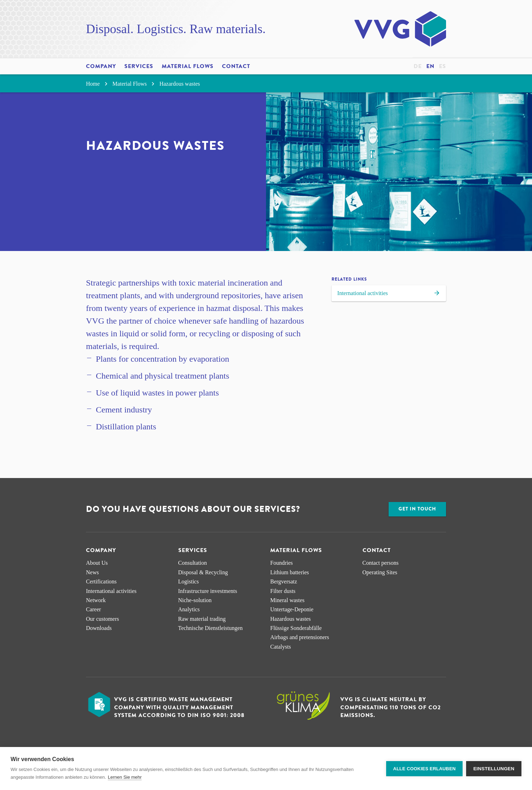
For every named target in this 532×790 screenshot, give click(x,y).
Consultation (193, 563)
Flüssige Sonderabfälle (296, 628)
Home (98, 84)
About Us (97, 563)
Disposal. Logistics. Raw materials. (176, 29)
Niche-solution (195, 600)
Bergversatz (284, 581)
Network (96, 600)
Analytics (189, 609)
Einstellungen (494, 769)
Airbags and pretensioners (300, 637)
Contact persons (381, 563)
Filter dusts (283, 591)
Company (101, 66)
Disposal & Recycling (203, 572)
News (92, 572)
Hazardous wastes (180, 84)
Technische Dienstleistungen (211, 628)
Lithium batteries (290, 572)
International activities (389, 294)
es (443, 66)
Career (94, 609)
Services (139, 66)
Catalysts (281, 647)
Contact (236, 66)
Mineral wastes (287, 600)
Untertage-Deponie (292, 609)
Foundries (282, 563)
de (418, 66)
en (430, 66)
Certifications (101, 581)
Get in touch (417, 509)
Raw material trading (202, 619)
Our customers (103, 619)
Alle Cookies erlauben (425, 769)
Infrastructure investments (208, 591)
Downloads (99, 628)
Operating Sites (380, 572)
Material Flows (188, 66)
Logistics (189, 581)
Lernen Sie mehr (125, 777)
